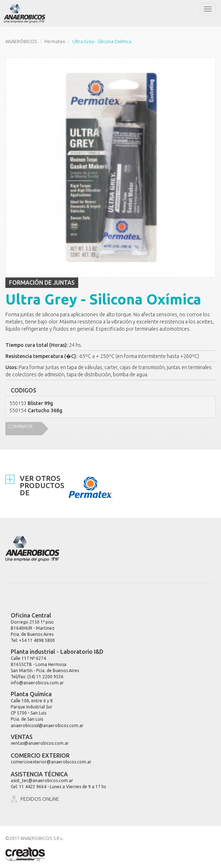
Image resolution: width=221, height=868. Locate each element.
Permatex (55, 41)
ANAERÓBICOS (21, 41)
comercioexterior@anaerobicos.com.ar (51, 762)
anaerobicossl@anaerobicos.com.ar (47, 725)
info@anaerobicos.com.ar (37, 683)
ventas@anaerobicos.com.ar (40, 743)
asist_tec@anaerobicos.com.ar (42, 780)
